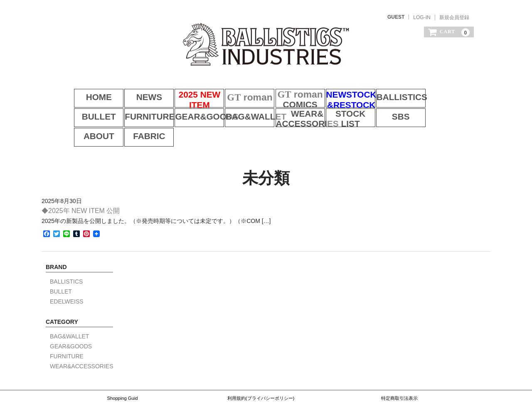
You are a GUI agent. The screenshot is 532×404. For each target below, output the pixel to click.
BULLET (448, 91)
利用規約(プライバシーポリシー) (261, 370)
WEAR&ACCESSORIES (240, 112)
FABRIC (448, 112)
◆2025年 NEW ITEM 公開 (81, 182)
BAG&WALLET (188, 112)
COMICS (292, 91)
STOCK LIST (292, 112)
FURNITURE (84, 112)
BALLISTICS (396, 91)
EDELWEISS (67, 273)
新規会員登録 (454, 17)
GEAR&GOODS (136, 112)
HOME (84, 91)
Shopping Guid (122, 370)
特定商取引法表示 (399, 370)
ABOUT (396, 112)
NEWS (136, 91)
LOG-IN (422, 17)
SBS (344, 112)
